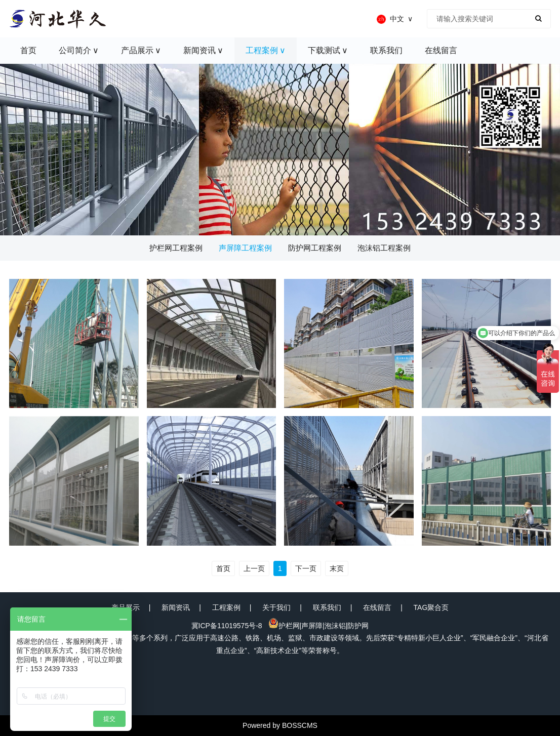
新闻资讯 (176, 607)
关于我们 (276, 607)
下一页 (306, 568)
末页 (337, 568)
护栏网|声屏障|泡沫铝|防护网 (319, 626)
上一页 (254, 568)
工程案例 (226, 607)
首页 (223, 568)
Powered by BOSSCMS (280, 725)
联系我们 (327, 607)
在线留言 (377, 607)
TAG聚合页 (431, 607)
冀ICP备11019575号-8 (227, 626)
